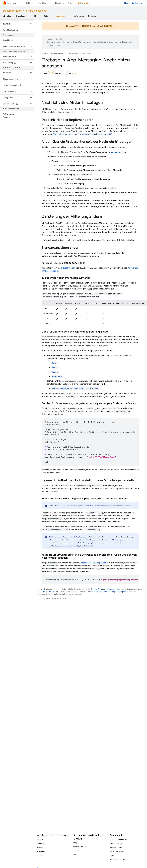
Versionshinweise (117, 851)
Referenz (40, 843)
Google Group (116, 847)
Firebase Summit (80, 846)
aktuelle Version (68, 268)
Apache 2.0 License (47, 592)
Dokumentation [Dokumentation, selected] (85, 3)
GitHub (39, 855)
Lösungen (59, 3)
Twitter (76, 850)
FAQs (112, 855)
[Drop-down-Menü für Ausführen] (50, 3)
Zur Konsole (137, 3)
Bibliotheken (41, 851)
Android (58, 73)
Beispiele (92, 16)
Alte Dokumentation (118, 859)
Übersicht (7, 16)
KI (35, 16)
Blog (126, 3)
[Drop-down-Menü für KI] (39, 16)
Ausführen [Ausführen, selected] (61, 16)
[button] (15, 24)
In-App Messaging (36, 11)
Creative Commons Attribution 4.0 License (107, 589)
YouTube (77, 854)
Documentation (12, 11)
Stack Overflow (116, 843)
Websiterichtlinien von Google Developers (110, 592)
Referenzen (79, 16)
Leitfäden (40, 839)
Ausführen (43, 3)
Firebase (45, 53)
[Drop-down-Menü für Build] (33, 3)
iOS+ (46, 73)
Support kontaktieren (118, 839)
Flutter (71, 73)
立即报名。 (110, 26)
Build (28, 3)
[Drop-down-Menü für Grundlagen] (29, 16)
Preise (71, 3)
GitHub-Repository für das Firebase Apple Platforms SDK (71, 546)
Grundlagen (21, 16)
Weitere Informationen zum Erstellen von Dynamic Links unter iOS (82, 134)
